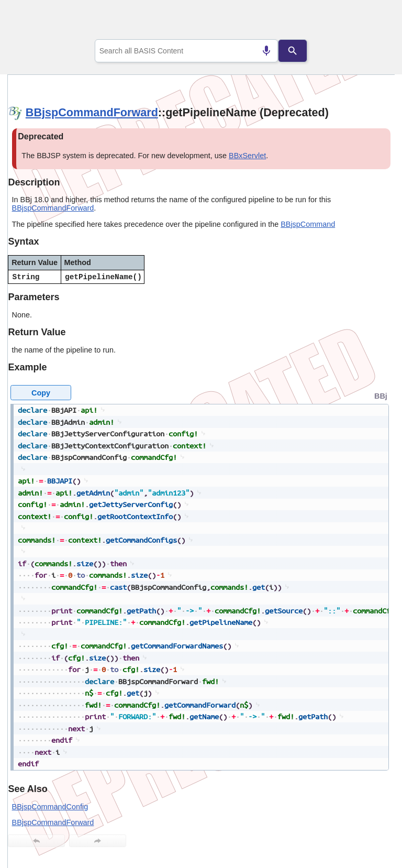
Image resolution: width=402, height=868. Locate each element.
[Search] (293, 51)
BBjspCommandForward (92, 112)
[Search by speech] (266, 51)
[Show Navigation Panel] (373, 21)
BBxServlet (247, 156)
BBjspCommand (308, 224)
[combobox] (187, 51)
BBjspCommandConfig (50, 807)
